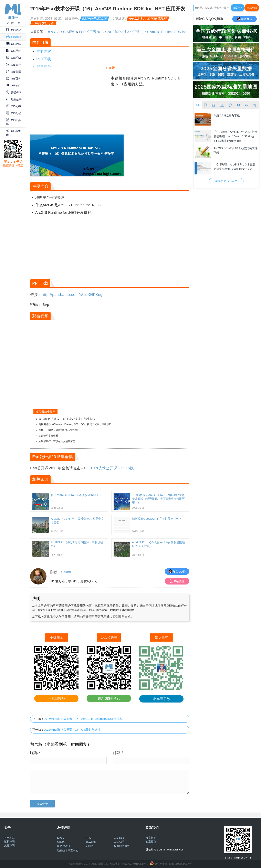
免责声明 (9, 845)
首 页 (13, 23)
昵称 (35, 753)
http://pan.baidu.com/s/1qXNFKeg (72, 295)
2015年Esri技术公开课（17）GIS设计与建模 (72, 730)
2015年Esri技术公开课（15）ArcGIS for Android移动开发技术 (83, 719)
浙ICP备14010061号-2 (135, 864)
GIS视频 (14, 37)
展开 (112, 68)
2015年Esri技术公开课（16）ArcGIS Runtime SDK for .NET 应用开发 (158, 32)
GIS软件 (13, 85)
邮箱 (118, 753)
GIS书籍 (13, 44)
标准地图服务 (122, 846)
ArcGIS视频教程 (155, 19)
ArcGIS (134, 19)
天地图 (89, 846)
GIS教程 (13, 65)
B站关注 (177, 581)
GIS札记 (13, 113)
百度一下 (238, 8)
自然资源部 (64, 846)
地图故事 (14, 99)
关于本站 (9, 838)
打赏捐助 (151, 838)
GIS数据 (13, 72)
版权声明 (9, 842)
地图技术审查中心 (68, 850)
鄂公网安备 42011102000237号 (173, 864)
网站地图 (115, 864)
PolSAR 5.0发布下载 (227, 116)
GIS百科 (13, 79)
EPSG (61, 838)
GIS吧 (61, 842)
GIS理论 (13, 58)
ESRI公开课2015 (95, 19)
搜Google (252, 8)
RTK (88, 838)
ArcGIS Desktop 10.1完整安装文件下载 (236, 150)
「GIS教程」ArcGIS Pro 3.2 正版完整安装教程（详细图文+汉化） (234, 167)
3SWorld (91, 842)
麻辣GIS (53, 32)
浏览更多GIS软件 (226, 181)
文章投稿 (151, 842)
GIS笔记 (13, 30)
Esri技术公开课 (43, 23)
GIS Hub (119, 838)
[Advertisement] (70, 104)
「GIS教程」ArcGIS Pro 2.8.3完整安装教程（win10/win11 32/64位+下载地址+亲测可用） (235, 136)
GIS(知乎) (120, 842)
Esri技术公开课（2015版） (114, 468)
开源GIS (13, 92)
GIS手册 (13, 51)
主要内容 (44, 52)
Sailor (66, 572)
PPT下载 (44, 59)
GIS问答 (13, 106)
